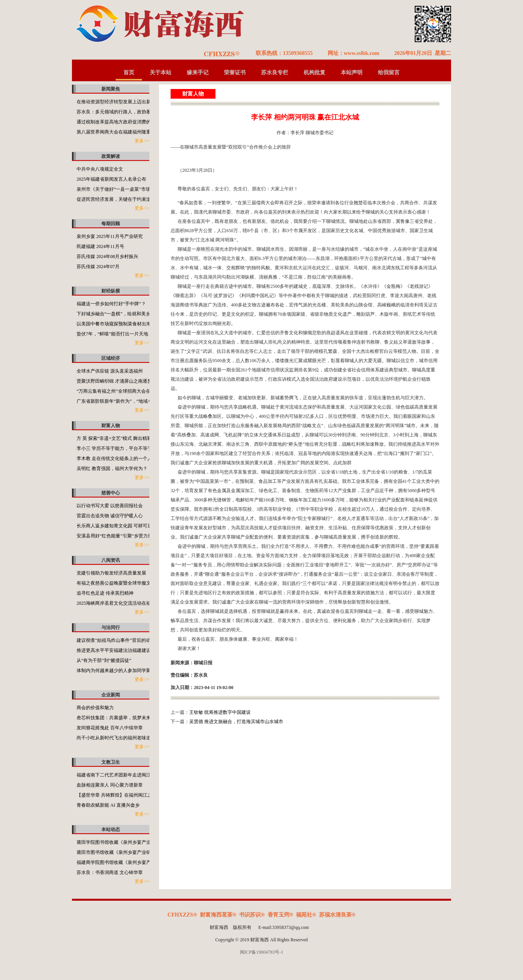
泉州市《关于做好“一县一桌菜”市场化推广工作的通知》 (134, 189)
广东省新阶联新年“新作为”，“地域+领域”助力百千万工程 (135, 401)
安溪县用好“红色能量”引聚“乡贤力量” (115, 536)
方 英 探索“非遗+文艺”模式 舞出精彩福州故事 (123, 438)
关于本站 (161, 73)
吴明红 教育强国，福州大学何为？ (112, 469)
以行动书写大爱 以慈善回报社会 (110, 506)
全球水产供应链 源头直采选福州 (110, 371)
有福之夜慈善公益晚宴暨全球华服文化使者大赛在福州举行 (137, 583)
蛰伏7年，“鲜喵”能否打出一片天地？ (115, 334)
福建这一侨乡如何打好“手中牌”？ (111, 304)
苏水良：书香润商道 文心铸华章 (110, 872)
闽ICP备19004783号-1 (262, 952)
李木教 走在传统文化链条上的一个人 (114, 458)
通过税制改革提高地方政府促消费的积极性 (121, 122)
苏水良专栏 (275, 73)
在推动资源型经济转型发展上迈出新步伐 (118, 102)
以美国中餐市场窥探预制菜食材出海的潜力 (121, 324)
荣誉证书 (235, 73)
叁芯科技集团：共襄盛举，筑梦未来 (114, 718)
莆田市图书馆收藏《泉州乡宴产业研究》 (118, 852)
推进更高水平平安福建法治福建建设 (114, 650)
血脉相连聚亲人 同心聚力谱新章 (110, 785)
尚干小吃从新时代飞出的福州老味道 (114, 738)
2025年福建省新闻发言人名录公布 (111, 179)
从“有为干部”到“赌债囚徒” (104, 660)
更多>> (142, 141)
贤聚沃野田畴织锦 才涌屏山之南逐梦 (114, 381)
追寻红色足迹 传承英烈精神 (105, 593)
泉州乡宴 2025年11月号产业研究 (110, 236)
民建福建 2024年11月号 (100, 246)
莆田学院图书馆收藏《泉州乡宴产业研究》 (121, 842)
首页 (129, 73)
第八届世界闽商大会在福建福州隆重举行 (118, 132)
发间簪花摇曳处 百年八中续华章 (110, 728)
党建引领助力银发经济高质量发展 (111, 573)
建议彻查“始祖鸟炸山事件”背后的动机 (116, 640)
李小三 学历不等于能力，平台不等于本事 (119, 448)
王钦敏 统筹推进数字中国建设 (220, 712)
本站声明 (352, 73)
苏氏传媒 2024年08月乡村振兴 (107, 257)
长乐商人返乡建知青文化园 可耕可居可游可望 (124, 526)
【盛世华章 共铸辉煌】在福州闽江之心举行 (121, 795)
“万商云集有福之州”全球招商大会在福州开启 (123, 391)
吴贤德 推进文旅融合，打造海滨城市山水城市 (236, 722)
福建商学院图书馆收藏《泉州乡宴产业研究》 (123, 862)
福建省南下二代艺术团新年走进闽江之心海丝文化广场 (132, 775)
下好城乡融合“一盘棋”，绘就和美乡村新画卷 (123, 314)
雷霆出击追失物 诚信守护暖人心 (110, 516)
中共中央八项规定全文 (100, 169)
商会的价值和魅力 (95, 708)
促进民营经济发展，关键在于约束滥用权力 (121, 199)
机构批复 (314, 73)
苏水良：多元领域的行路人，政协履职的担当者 (125, 112)
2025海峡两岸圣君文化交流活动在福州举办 (121, 603)
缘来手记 (198, 73)
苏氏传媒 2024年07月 (98, 267)
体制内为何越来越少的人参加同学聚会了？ (121, 670)
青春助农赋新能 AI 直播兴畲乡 (108, 805)
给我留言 (389, 73)
